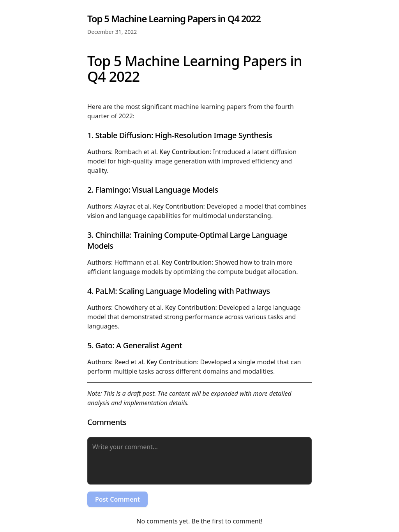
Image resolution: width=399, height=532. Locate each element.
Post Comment (117, 499)
